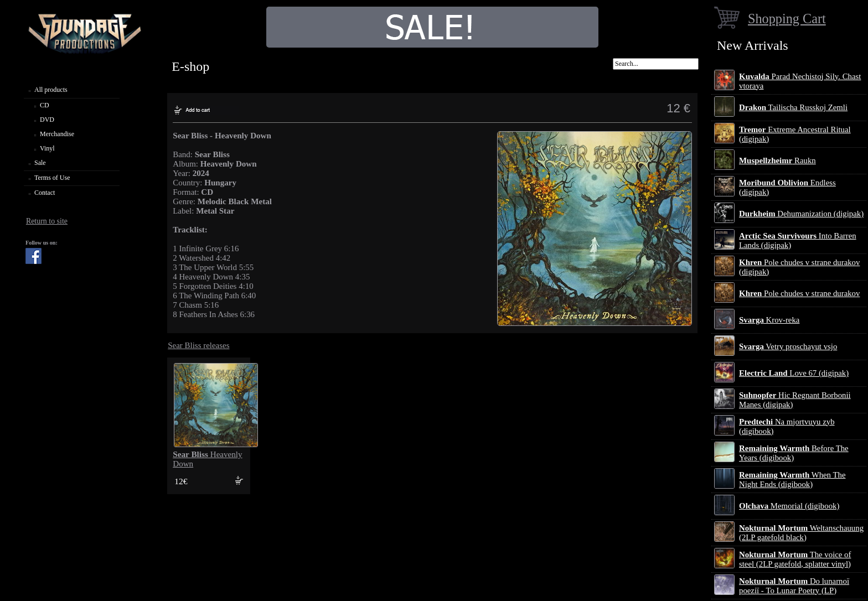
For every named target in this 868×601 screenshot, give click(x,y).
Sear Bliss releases (198, 345)
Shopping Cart (787, 19)
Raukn (777, 160)
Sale (40, 163)
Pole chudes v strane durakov (799, 293)
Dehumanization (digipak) (801, 214)
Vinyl (47, 148)
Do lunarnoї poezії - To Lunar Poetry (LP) (794, 586)
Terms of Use (52, 178)
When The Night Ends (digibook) (792, 480)
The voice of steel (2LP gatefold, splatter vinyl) (795, 559)
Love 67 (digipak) (794, 373)
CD (45, 105)
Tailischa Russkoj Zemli (793, 107)
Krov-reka (769, 320)
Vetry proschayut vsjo (788, 346)
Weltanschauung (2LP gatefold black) (801, 533)
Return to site (47, 221)
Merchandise (57, 134)
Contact (45, 193)
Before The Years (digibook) (794, 453)
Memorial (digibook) (789, 506)
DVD (47, 120)
